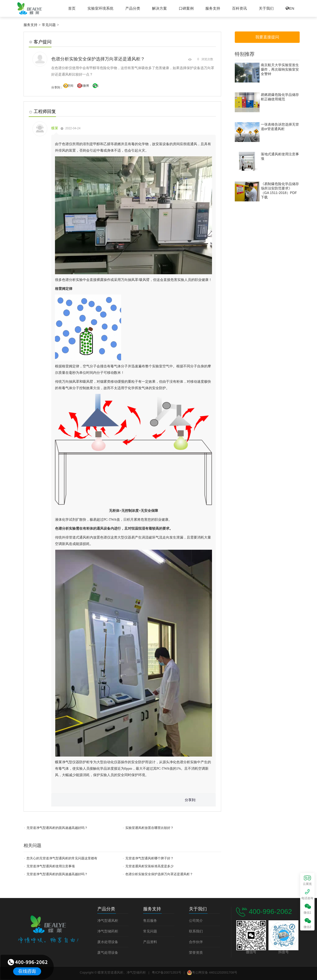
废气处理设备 (108, 953)
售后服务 (150, 921)
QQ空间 (68, 86)
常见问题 (49, 25)
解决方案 (159, 8)
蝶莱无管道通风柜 (30, 8)
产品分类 (133, 8)
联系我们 (196, 931)
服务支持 (213, 8)
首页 (72, 8)
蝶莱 (55, 128)
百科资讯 (239, 8)
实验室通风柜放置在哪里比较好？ (149, 828)
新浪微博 (83, 86)
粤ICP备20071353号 (167, 972)
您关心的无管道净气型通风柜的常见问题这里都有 (62, 858)
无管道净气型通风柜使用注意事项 (51, 866)
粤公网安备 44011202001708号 (212, 973)
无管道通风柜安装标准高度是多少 (149, 866)
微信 (96, 86)
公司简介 (196, 921)
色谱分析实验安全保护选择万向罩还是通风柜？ (159, 874)
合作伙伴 (196, 942)
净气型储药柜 (108, 931)
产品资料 (150, 942)
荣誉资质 (196, 953)
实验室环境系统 (100, 8)
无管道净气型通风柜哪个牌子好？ (149, 858)
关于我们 (266, 8)
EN (292, 8)
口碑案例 (186, 8)
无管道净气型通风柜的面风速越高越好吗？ (57, 828)
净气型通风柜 (108, 921)
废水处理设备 (108, 942)
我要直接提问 (267, 37)
